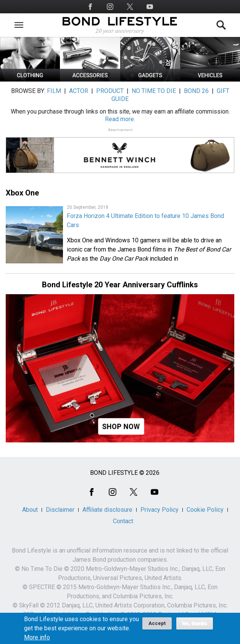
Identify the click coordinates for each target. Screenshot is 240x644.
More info (37, 640)
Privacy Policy (159, 510)
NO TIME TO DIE (154, 91)
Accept (157, 626)
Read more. (120, 119)
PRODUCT (110, 91)
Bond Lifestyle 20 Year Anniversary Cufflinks (120, 285)
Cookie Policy (205, 510)
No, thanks (195, 626)
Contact (123, 521)
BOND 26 (196, 91)
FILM (54, 91)
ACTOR (79, 91)
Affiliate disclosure (107, 510)
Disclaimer (60, 510)
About (30, 510)
